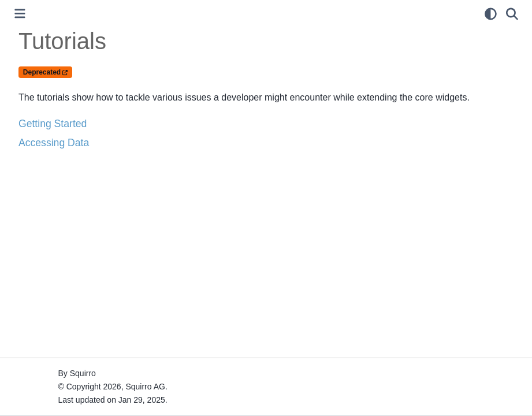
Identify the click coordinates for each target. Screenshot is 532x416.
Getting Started (53, 124)
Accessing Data (54, 143)
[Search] (512, 14)
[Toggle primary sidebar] (20, 14)
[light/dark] (491, 14)
